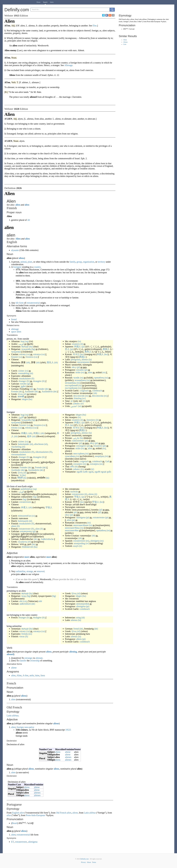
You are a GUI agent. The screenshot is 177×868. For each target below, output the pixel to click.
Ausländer (29, 391)
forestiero (91, 420)
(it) (82, 344)
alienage (15, 329)
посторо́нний (71, 385)
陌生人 (50, 362)
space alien (16, 332)
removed (41, 571)
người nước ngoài (85, 472)
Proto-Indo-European (35, 815)
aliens (22, 258)
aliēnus (15, 716)
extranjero (78, 464)
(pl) (78, 367)
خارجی (76, 438)
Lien (125, 44)
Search (45, 2)
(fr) (28, 381)
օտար (25, 347)
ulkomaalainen (42, 452)
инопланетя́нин (81, 525)
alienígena (81, 517)
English (16, 813)
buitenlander (23, 444)
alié (40, 601)
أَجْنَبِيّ (21, 417)
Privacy (83, 862)
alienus (85, 359)
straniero (76, 344)
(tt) (84, 401)
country (37, 267)
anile (32, 675)
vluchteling (16, 447)
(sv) (84, 398)
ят (72, 401)
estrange (28, 658)
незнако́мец (80, 380)
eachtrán (74, 492)
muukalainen (25, 379)
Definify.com (84, 859)
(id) (83, 618)
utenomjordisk (83, 604)
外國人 (24, 433)
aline (13, 675)
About (89, 862)
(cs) (27, 371)
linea (43, 675)
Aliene (125, 42)
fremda (25, 634)
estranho (80, 370)
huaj (23, 341)
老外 (29, 436)
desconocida (98, 396)
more (27, 557)
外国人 (78, 347)
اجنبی (74, 406)
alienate (39, 658)
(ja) (83, 347)
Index (52, 2)
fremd (14, 319)
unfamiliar (21, 571)
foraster (15, 357)
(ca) (28, 354)
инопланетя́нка (72, 528)
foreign (20, 727)
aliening (73, 652)
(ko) (82, 354)
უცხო (23, 386)
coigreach (84, 391)
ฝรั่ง (72, 467)
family (73, 262)
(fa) (81, 438)
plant (30, 262)
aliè (21, 601)
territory (101, 262)
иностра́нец (79, 454)
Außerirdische (47, 539)
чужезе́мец (70, 456)
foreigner (17, 267)
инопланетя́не (72, 530)
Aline (19, 675)
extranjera (94, 464)
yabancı (77, 404)
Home (38, 2)
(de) (31, 389)
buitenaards (23, 521)
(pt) (86, 370)
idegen (25, 399)
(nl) (31, 373)
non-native (29, 727)
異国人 (106, 349)
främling (78, 398)
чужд (24, 596)
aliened (10, 654)
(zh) (28, 362)
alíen (27, 205)
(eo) (30, 634)
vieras (22, 636)
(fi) (33, 379)
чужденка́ (16, 352)
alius (9, 815)
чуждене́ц (26, 349)
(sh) (95, 393)
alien (18, 205)
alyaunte (15, 250)
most (49, 557)
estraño (23, 384)
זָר (21, 475)
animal (23, 262)
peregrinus (76, 359)
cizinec (21, 371)
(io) (79, 341)
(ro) (83, 372)
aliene (14, 668)
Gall (107, 461)
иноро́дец (100, 456)
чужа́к (76, 378)
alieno (91, 494)
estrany (23, 354)
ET (13, 842)
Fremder (41, 389)
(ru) (82, 378)
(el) (25, 394)
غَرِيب (21, 344)
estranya (37, 354)
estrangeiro (81, 446)
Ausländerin (47, 391)
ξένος (20, 394)
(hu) (30, 399)
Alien (18, 239)
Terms (94, 862)
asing (78, 618)
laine (37, 675)
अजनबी (21, 397)
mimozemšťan (25, 516)
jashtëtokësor (27, 489)
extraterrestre (25, 502)
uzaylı (76, 546)
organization (89, 262)
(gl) (29, 384)
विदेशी (20, 478)
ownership (35, 661)
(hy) (31, 347)
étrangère (37, 381)
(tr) (82, 404)
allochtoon (39, 444)
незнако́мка (71, 383)
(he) (24, 475)
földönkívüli (27, 547)
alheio (79, 639)
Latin (9, 716)
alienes (68, 757)
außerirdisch (25, 604)
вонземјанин (83, 362)
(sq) (27, 341)
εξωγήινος (22, 542)
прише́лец (99, 378)
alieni (14, 526)
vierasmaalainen (19, 454)
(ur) (80, 406)
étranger (22, 381)
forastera (30, 357)
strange (30, 571)
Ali (29, 220)
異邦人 (88, 352)
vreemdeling (23, 373)
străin (78, 372)
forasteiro (98, 446)
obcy (74, 367)
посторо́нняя (71, 388)
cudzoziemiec (78, 441)
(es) (87, 396)
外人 (67, 349)
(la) (90, 359)
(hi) (25, 478)
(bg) (33, 349)
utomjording (79, 543)
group (79, 262)
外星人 (24, 507)
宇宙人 (49, 507)
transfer (23, 661)
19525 (68, 730)
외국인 (76, 354)
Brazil (15, 823)
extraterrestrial (33, 303)
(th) (76, 467)
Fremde (15, 391)
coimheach (97, 391)
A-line (25, 675)
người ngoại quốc (103, 472)
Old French (61, 813)
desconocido (79, 396)
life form (20, 303)
